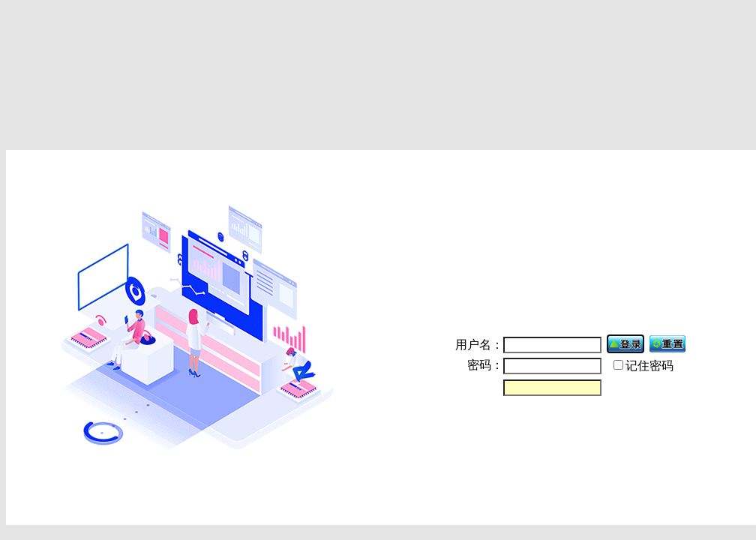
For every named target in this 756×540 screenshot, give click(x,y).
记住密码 (649, 366)
